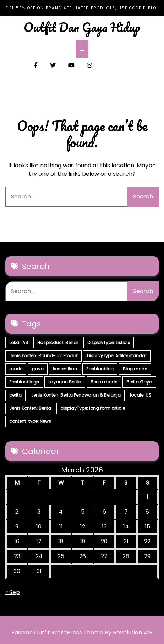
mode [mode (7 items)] (16, 369)
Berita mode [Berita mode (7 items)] (104, 382)
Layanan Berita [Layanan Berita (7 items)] (65, 382)
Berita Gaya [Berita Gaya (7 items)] (139, 382)
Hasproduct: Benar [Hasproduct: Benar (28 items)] (58, 343)
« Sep (13, 592)
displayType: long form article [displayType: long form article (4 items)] (93, 408)
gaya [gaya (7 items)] (38, 369)
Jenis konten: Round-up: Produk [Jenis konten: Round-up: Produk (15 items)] (43, 356)
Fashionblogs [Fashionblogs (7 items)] (24, 382)
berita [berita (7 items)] (15, 395)
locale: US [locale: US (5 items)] (141, 395)
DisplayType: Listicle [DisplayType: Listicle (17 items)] (109, 343)
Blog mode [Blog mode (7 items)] (135, 369)
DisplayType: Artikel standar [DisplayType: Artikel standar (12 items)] (117, 356)
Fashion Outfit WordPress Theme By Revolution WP (82, 632)
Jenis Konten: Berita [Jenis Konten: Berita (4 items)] (30, 408)
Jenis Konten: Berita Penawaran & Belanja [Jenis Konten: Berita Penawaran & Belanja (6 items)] (76, 395)
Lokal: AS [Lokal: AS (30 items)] (19, 343)
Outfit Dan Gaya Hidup (82, 27)
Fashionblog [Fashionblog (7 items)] (100, 369)
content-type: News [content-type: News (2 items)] (30, 421)
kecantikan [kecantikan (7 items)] (65, 369)
